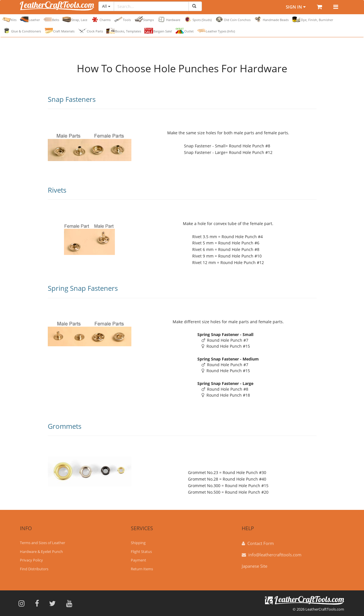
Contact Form (261, 541)
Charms (101, 19)
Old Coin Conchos (233, 19)
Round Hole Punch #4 (242, 237)
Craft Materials (59, 31)
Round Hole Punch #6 (239, 243)
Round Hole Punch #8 (250, 146)
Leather (30, 19)
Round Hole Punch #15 (226, 346)
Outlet (185, 31)
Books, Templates (124, 31)
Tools (122, 19)
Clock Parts (90, 31)
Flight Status (141, 549)
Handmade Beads (271, 19)
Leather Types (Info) (216, 31)
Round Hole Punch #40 (244, 479)
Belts (51, 19)
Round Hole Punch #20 (247, 492)
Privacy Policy (31, 557)
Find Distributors (34, 566)
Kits (9, 19)
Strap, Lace (75, 19)
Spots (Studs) (198, 19)
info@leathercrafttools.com (275, 552)
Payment (138, 557)
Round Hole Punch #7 (225, 340)
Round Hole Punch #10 (240, 256)
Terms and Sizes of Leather (43, 540)
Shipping (138, 540)
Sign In (292, 7)
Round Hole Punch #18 (226, 395)
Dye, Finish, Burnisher (313, 19)
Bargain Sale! (158, 31)
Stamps (144, 19)
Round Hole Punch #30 (244, 472)
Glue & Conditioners (22, 31)
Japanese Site (255, 563)
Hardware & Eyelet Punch (41, 549)
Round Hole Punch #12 (251, 152)
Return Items (142, 566)
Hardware (169, 19)
